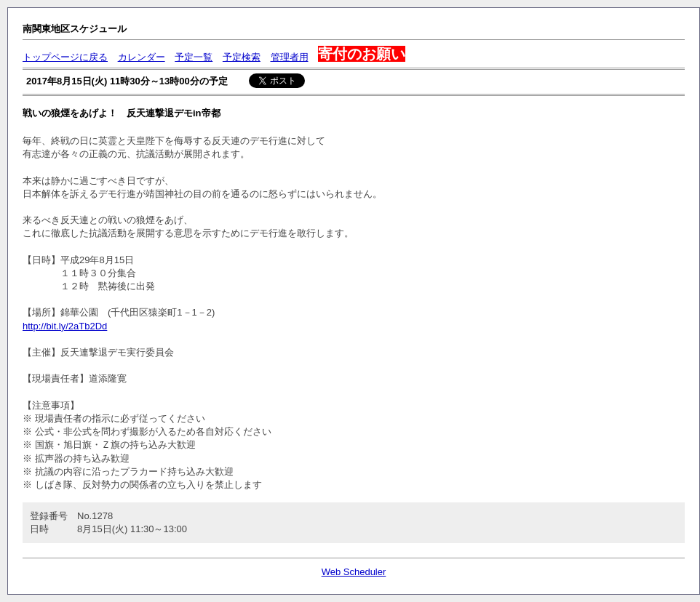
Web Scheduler (354, 572)
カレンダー (142, 57)
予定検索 (242, 57)
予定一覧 (194, 57)
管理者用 (290, 57)
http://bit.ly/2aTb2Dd (65, 326)
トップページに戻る (65, 57)
